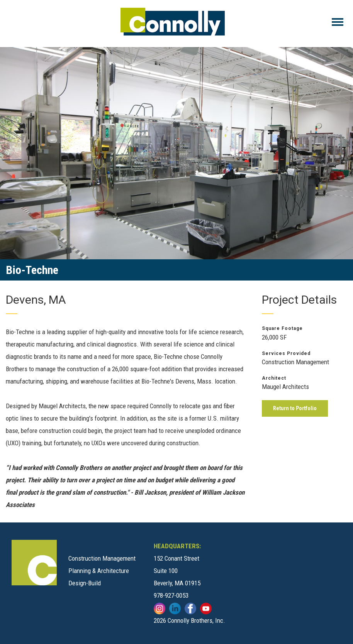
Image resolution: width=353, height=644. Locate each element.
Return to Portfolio (295, 408)
